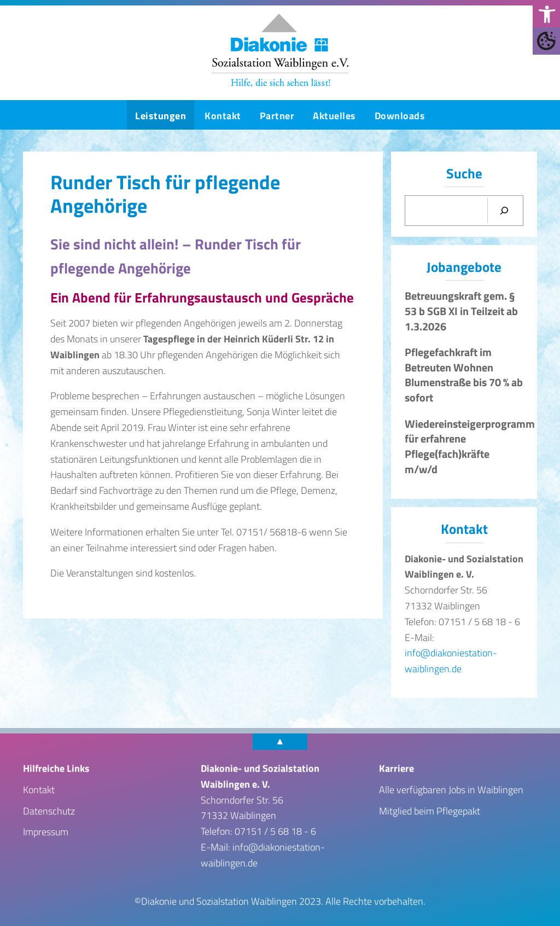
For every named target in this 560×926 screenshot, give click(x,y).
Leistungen (161, 116)
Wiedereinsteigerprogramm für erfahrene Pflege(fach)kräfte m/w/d (470, 447)
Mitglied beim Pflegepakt (430, 810)
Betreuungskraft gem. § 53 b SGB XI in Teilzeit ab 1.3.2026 (461, 311)
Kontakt (223, 116)
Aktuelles (334, 116)
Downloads (400, 116)
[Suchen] (504, 211)
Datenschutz (49, 810)
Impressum (46, 832)
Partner (277, 116)
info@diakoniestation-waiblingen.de (451, 661)
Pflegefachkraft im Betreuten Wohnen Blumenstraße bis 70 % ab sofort (464, 375)
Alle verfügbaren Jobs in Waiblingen (451, 789)
